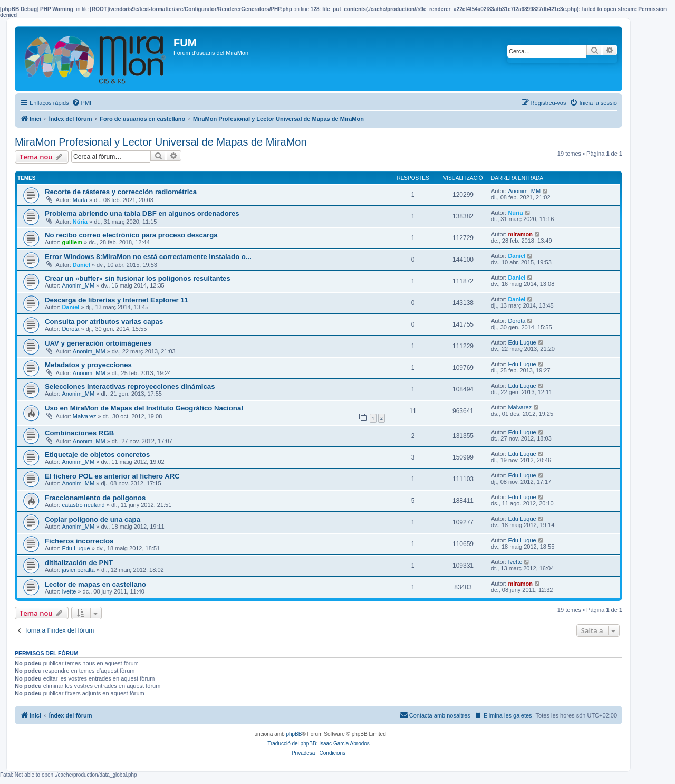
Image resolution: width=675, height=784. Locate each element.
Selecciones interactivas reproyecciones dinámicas (130, 386)
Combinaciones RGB (79, 433)
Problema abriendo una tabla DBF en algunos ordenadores (142, 213)
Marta (80, 200)
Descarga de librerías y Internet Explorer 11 (117, 300)
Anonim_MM (524, 191)
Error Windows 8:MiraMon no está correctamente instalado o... (148, 257)
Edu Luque (522, 342)
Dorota (70, 329)
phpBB (294, 734)
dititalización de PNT (79, 563)
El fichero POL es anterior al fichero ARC (112, 476)
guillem (72, 242)
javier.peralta (78, 570)
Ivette (515, 562)
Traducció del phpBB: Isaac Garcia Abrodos (319, 744)
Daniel (81, 265)
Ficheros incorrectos (79, 541)
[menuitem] (83, 103)
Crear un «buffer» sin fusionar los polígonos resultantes (138, 278)
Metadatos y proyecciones (88, 365)
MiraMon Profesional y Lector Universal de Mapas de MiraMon (161, 142)
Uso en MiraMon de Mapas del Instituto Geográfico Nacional (144, 408)
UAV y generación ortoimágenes (98, 343)
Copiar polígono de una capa (93, 519)
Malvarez (85, 416)
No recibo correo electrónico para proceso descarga (131, 235)
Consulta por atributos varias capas (104, 322)
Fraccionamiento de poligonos (95, 498)
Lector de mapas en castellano (95, 584)
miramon (520, 234)
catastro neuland (83, 505)
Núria (80, 222)
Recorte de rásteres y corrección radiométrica (121, 192)
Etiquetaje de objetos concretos (97, 455)
